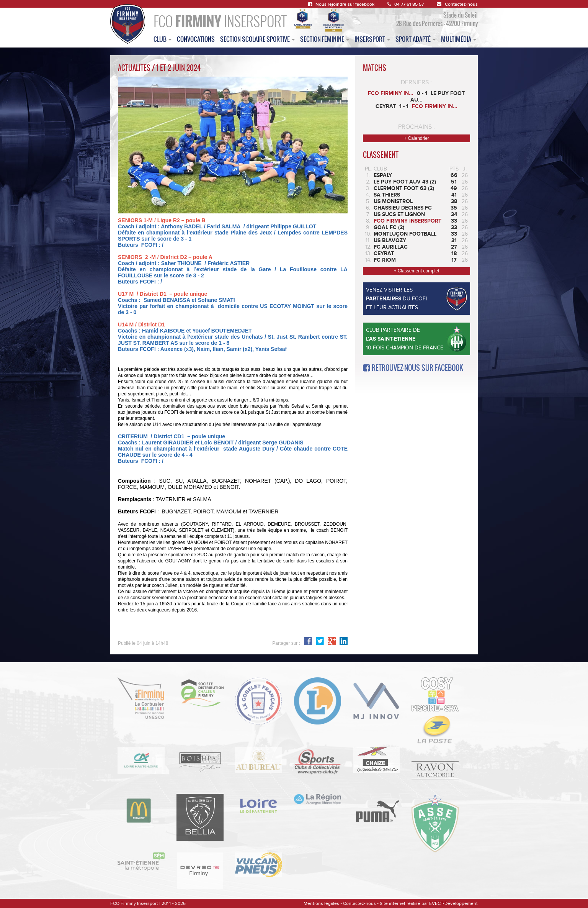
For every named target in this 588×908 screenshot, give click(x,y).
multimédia (459, 39)
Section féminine (325, 39)
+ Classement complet (416, 271)
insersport (372, 39)
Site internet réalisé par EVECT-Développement (429, 903)
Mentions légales (321, 903)
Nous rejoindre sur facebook (341, 4)
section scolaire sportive (257, 39)
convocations (196, 39)
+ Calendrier (416, 138)
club (163, 39)
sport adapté (416, 39)
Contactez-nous (457, 4)
